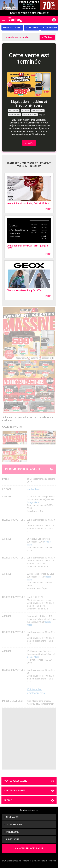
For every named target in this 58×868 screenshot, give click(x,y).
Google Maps (33, 502)
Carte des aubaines (29, 791)
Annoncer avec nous (29, 848)
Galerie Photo (12, 427)
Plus (48, 209)
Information (12, 817)
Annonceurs (12, 832)
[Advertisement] (29, 739)
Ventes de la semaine (29, 781)
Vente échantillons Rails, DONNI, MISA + (28, 203)
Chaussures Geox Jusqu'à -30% (24, 290)
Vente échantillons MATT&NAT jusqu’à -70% (27, 247)
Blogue (29, 800)
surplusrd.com (34, 489)
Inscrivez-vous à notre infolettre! (29, 13)
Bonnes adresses (12, 28)
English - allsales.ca (29, 810)
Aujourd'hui (32, 28)
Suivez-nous (12, 839)
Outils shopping (14, 825)
